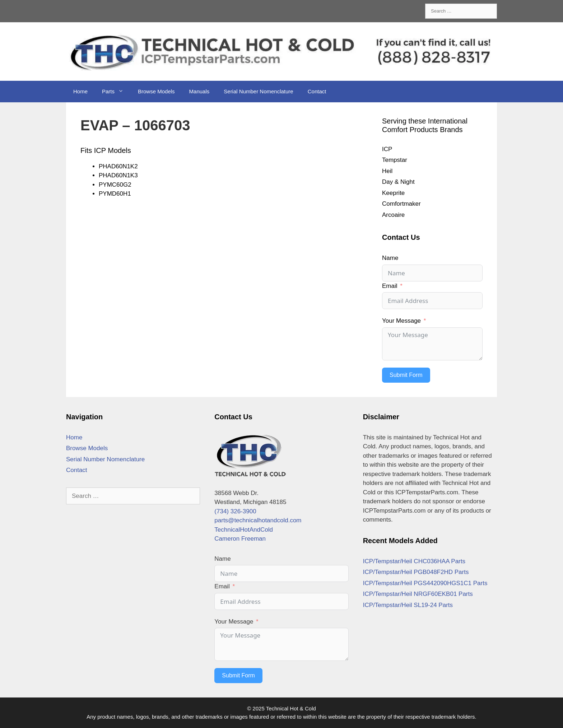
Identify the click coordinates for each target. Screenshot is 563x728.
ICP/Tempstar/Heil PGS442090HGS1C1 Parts (425, 583)
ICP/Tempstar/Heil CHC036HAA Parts (414, 561)
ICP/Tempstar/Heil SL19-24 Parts (408, 605)
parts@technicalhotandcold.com (258, 520)
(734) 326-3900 (235, 511)
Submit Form (406, 375)
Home (80, 91)
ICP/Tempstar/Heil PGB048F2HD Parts (416, 572)
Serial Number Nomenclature (258, 91)
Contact (317, 91)
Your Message (401, 321)
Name (390, 258)
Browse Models (156, 91)
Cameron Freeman (240, 539)
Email (390, 286)
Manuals (199, 91)
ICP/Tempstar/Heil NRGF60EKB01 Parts (418, 594)
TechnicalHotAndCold (244, 530)
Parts (116, 92)
